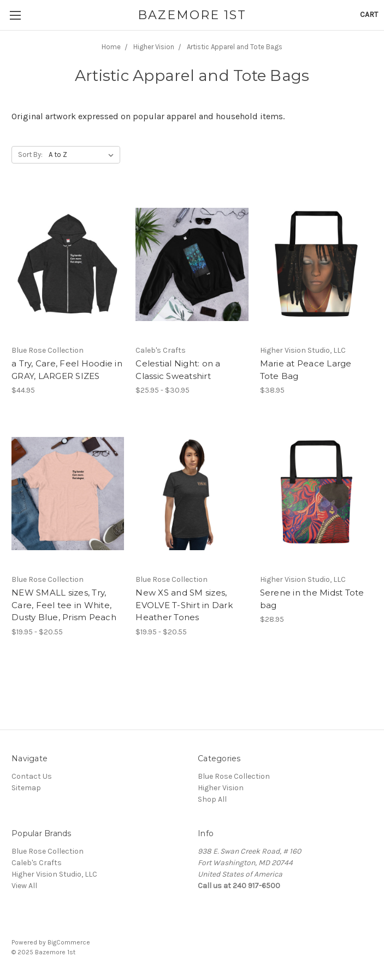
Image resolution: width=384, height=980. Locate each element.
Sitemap (26, 788)
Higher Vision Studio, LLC (54, 874)
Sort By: (30, 154)
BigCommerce (69, 942)
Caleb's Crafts (37, 863)
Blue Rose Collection (234, 776)
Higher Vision (221, 788)
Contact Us (32, 776)
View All (24, 886)
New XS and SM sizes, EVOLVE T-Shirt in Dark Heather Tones (184, 605)
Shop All (212, 799)
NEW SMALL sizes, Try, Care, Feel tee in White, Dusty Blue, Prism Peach (64, 605)
